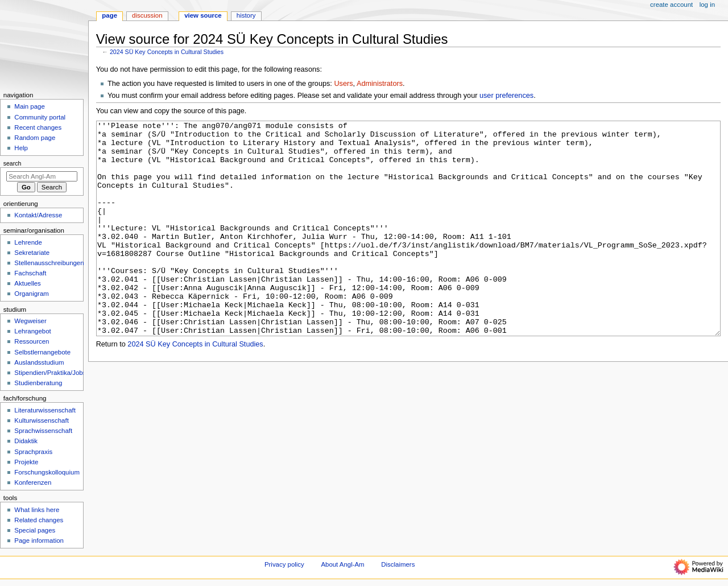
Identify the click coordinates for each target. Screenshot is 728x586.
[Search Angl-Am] (42, 176)
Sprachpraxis (33, 452)
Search (13, 163)
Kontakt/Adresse (38, 215)
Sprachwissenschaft (43, 431)
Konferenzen (33, 482)
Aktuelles (27, 283)
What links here (37, 510)
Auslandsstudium (39, 362)
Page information (39, 540)
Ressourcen (32, 341)
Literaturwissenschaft (45, 410)
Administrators (380, 84)
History (246, 15)
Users (343, 84)
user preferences (506, 96)
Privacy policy (284, 564)
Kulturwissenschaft (41, 420)
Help (21, 148)
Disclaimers (398, 564)
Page (109, 15)
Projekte (26, 462)
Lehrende (28, 242)
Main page (30, 106)
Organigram (31, 294)
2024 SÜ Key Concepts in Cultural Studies (167, 52)
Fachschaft (30, 273)
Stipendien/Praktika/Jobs (50, 373)
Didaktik (26, 441)
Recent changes (38, 127)
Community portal (40, 117)
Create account (671, 5)
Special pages (35, 530)
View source (203, 15)
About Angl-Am (342, 564)
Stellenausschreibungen (49, 263)
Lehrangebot (32, 331)
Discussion (147, 15)
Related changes (39, 520)
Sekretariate (32, 253)
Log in (707, 5)
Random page (35, 138)
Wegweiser (30, 321)
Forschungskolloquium (47, 472)
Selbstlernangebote (42, 352)
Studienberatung (38, 383)
